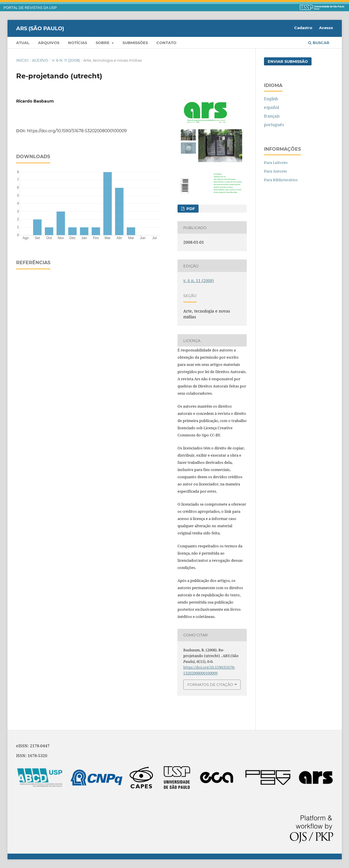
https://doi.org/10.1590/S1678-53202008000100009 (77, 131)
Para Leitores (276, 162)
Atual (23, 43)
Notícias (78, 43)
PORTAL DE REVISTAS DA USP (30, 8)
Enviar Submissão (288, 61)
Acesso (326, 28)
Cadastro (303, 28)
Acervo (40, 60)
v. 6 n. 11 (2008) (66, 60)
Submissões (135, 43)
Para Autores (276, 171)
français (272, 116)
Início (22, 60)
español (271, 107)
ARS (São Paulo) (40, 28)
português (274, 125)
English (271, 99)
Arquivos (49, 43)
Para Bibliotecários (281, 180)
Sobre (103, 43)
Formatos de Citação (210, 684)
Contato (166, 43)
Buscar (319, 43)
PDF (190, 209)
